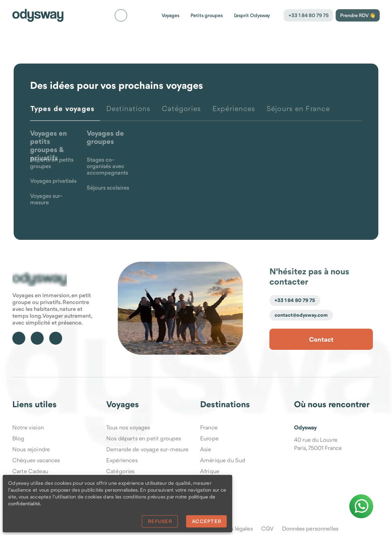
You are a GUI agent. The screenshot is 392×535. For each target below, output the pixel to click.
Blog (18, 438)
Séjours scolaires (108, 188)
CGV (267, 529)
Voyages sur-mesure (46, 200)
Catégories (121, 471)
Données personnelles (310, 529)
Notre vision (28, 427)
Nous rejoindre (31, 449)
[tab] (65, 113)
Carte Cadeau (30, 471)
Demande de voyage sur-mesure (147, 449)
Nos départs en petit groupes (144, 438)
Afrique (210, 471)
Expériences (122, 460)
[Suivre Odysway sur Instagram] (56, 338)
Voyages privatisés (53, 181)
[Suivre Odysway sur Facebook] (19, 338)
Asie (206, 449)
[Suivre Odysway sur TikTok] (37, 338)
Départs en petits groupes (52, 163)
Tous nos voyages (128, 427)
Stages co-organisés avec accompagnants (107, 167)
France (209, 427)
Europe (209, 438)
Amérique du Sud (223, 460)
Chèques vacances (36, 460)
